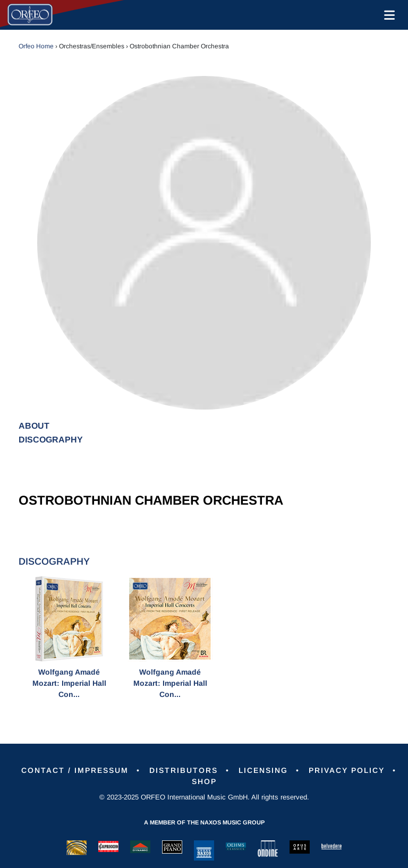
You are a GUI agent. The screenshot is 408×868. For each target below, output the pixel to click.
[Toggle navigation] (387, 15)
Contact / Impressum (75, 770)
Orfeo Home (36, 46)
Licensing (263, 770)
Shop (204, 781)
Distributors (184, 770)
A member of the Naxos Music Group (204, 822)
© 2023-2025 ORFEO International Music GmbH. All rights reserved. (204, 797)
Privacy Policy (347, 770)
